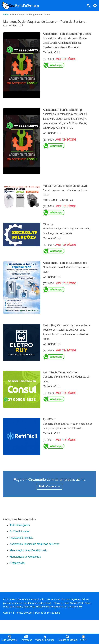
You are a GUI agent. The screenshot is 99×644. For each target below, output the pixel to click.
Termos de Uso (24, 613)
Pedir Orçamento (50, 486)
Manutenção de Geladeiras (25, 557)
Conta (83, 638)
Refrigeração (17, 563)
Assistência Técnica (21, 538)
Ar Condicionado (19, 531)
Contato (8, 613)
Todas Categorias (20, 525)
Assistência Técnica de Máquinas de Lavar (34, 544)
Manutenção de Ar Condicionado (28, 550)
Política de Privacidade (48, 613)
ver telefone (66, 59)
